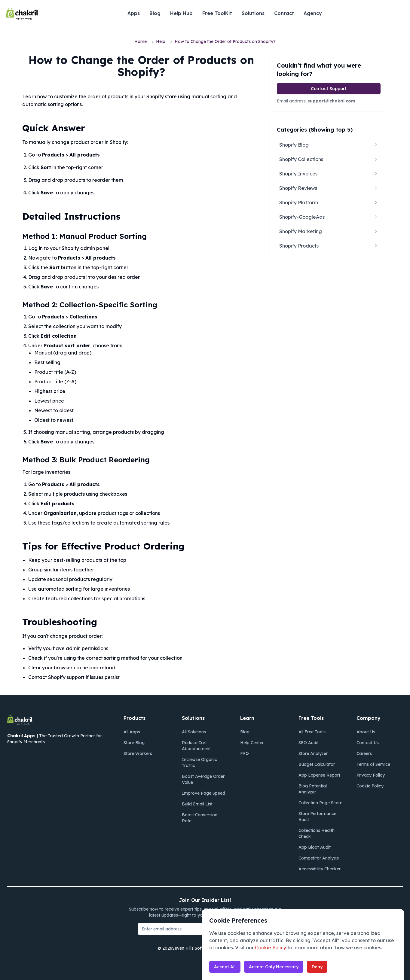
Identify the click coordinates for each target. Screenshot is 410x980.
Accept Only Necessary (274, 967)
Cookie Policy (271, 948)
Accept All (225, 967)
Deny (317, 967)
